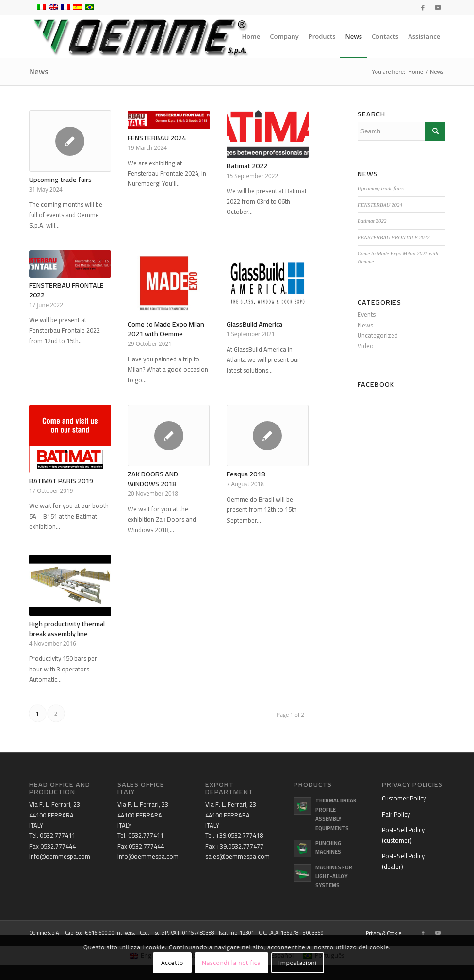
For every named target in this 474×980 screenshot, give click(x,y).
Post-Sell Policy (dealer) (403, 861)
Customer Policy (404, 798)
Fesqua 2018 (246, 474)
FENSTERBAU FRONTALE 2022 (66, 290)
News (39, 71)
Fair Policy (396, 814)
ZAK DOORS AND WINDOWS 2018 (153, 479)
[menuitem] (251, 36)
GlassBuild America (254, 324)
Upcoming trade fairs (60, 179)
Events (367, 314)
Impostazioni (298, 963)
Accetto (172, 963)
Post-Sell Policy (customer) (403, 835)
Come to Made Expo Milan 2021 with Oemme (166, 329)
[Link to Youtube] (438, 7)
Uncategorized (378, 335)
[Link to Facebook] (423, 7)
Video (366, 346)
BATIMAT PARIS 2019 (61, 481)
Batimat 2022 (247, 166)
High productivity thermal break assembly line (67, 629)
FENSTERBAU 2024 (157, 138)
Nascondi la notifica (231, 963)
